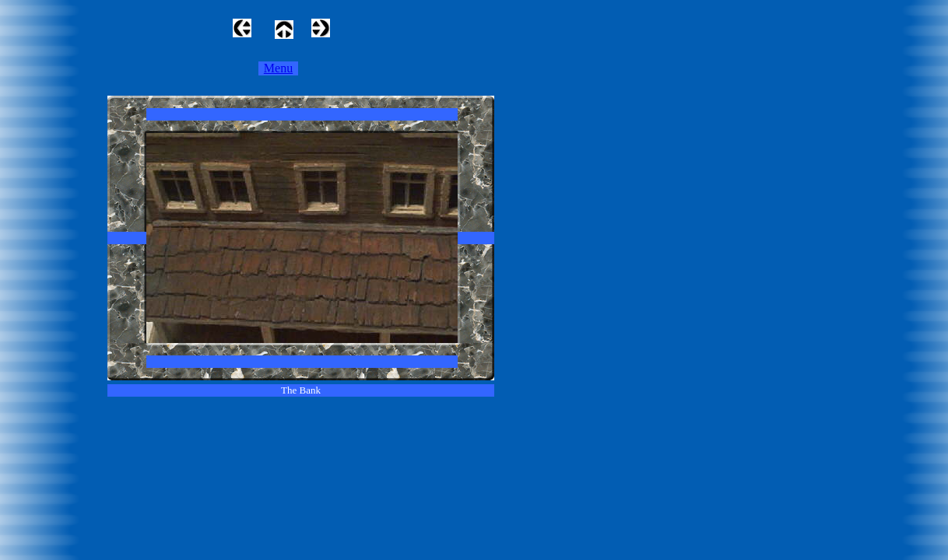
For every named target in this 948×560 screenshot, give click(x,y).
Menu (278, 68)
